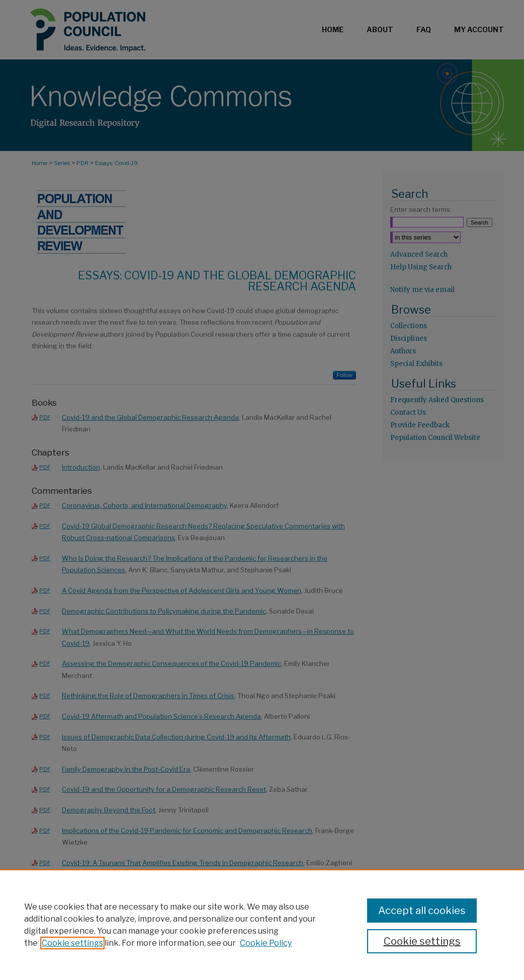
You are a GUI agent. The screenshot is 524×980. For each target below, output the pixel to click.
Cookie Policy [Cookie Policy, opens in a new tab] (266, 943)
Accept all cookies (422, 911)
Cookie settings (72, 943)
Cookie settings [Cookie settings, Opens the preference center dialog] (422, 941)
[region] (262, 925)
